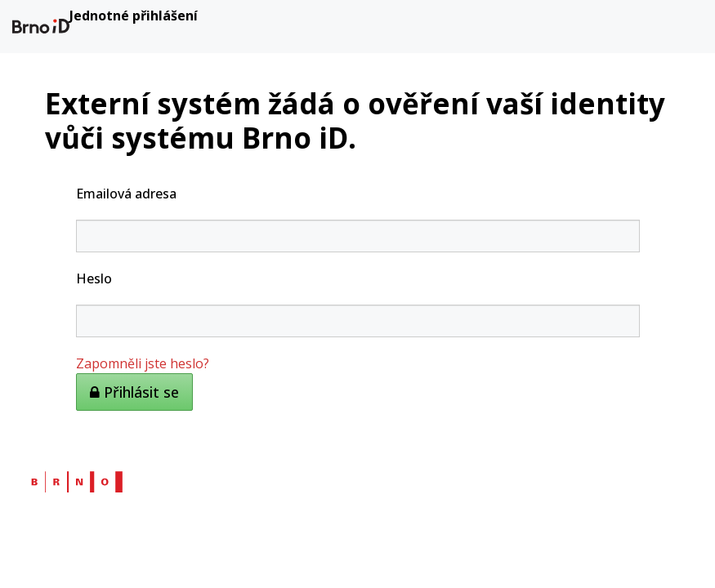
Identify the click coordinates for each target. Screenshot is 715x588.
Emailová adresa (126, 194)
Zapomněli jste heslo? (143, 363)
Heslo (94, 278)
